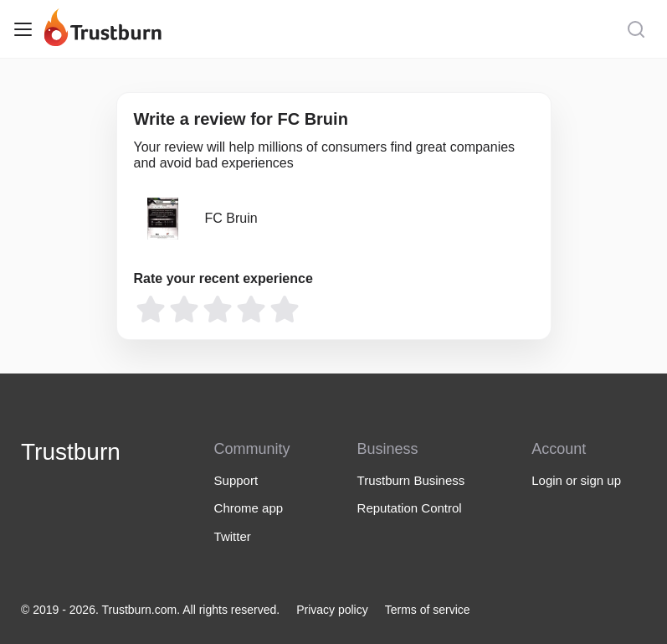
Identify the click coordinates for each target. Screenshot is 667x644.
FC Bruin (231, 218)
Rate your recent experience (223, 278)
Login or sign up (576, 480)
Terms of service (428, 610)
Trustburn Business (411, 480)
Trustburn (71, 452)
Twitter (233, 536)
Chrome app (249, 508)
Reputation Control (410, 508)
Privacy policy (332, 610)
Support (236, 480)
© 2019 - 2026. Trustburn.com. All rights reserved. (150, 610)
